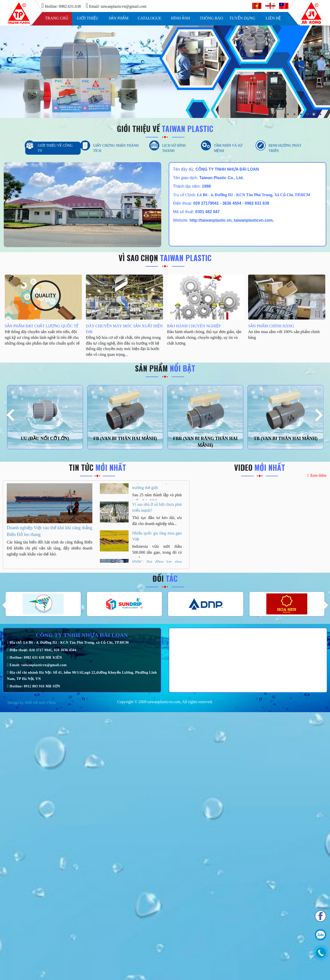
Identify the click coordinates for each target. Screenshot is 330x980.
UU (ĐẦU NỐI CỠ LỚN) (45, 439)
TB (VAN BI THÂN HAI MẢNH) (286, 439)
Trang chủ (57, 18)
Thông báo (211, 18)
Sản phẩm (119, 18)
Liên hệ (273, 18)
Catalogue (150, 18)
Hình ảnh (180, 18)
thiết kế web (35, 703)
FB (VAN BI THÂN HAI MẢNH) (125, 439)
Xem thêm (317, 475)
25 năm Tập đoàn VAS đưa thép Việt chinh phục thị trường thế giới (157, 487)
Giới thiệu (88, 18)
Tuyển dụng (242, 18)
